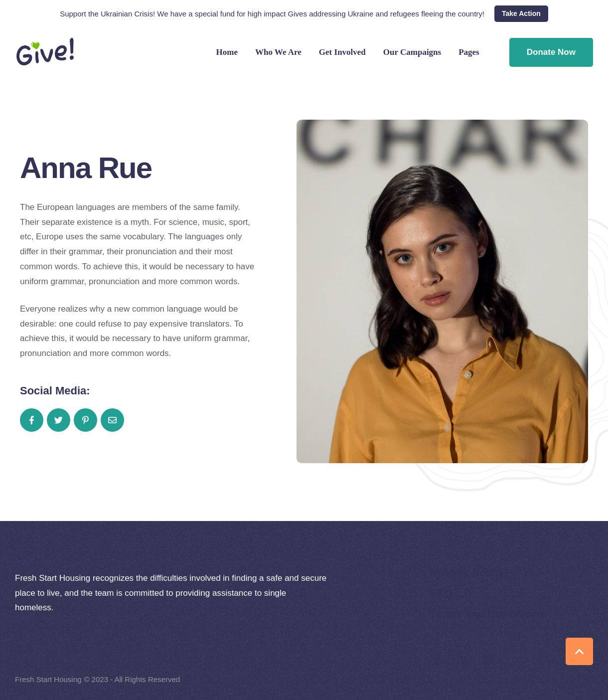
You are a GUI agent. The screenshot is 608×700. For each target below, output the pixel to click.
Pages (469, 52)
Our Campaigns (412, 52)
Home (227, 52)
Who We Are (278, 52)
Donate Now (551, 52)
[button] (521, 14)
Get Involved (342, 52)
